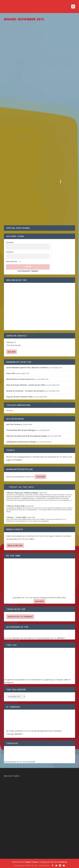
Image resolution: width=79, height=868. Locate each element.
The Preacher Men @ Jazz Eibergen (21, 430)
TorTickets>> (17, 460)
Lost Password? (24, 271)
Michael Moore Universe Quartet (20, 379)
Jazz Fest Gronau (13, 424)
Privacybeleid (44, 865)
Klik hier (12, 352)
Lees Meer (39, 601)
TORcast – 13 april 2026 (16, 517)
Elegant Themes (32, 862)
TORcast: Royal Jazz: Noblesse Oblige (22, 493)
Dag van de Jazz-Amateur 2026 (19, 397)
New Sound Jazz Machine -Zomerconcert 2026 (25, 385)
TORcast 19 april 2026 (15, 506)
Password (10, 252)
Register (35, 271)
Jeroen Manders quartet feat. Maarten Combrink (27, 368)
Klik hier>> (62, 638)
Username (10, 242)
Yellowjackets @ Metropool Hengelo (21, 442)
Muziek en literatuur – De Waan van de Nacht (25, 391)
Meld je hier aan (15, 545)
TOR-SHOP (41, 477)
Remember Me (12, 262)
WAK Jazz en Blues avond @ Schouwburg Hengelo (27, 436)
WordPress (63, 862)
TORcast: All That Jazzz (21, 487)
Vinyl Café (11, 373)
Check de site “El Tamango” (20, 617)
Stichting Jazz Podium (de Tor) (26, 865)
